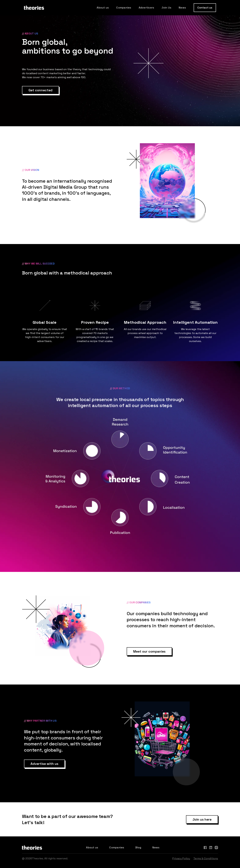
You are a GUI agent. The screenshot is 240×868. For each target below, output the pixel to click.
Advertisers (146, 8)
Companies (124, 8)
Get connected (40, 90)
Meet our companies (149, 651)
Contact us (205, 8)
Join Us (166, 8)
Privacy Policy (181, 858)
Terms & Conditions (206, 858)
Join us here (202, 819)
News (182, 8)
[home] (34, 8)
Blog (138, 847)
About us (103, 8)
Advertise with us (44, 764)
